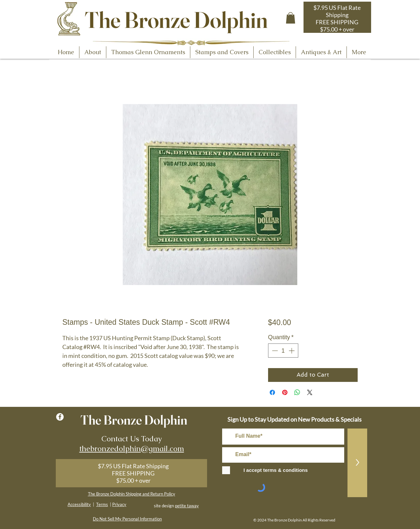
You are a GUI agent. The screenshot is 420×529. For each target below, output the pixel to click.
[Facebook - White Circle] (60, 417)
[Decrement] (274, 351)
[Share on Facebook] (272, 392)
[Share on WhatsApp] (297, 392)
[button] (291, 18)
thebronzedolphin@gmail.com (132, 449)
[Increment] (292, 351)
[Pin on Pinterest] (285, 392)
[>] (357, 463)
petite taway (187, 506)
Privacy (119, 504)
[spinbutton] (283, 351)
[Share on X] (310, 392)
